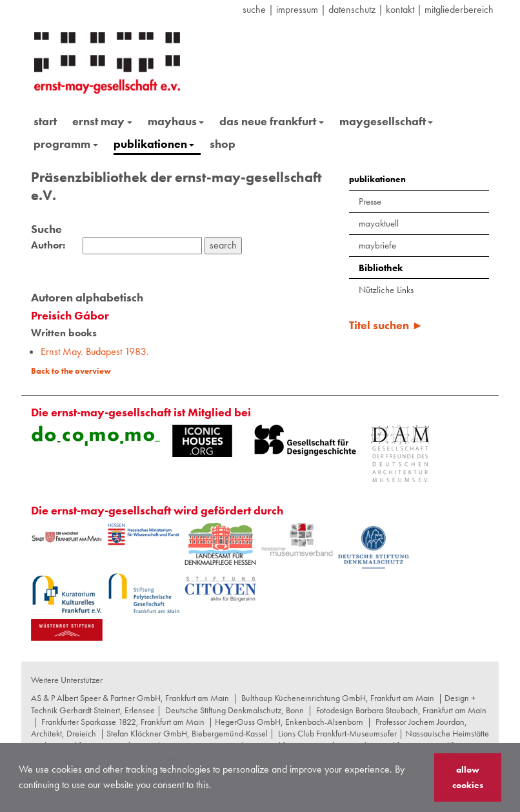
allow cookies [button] (468, 777)
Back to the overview (71, 371)
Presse (370, 201)
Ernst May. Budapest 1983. (95, 351)
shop (223, 144)
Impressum (297, 9)
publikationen (154, 144)
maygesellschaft (386, 121)
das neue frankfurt (272, 121)
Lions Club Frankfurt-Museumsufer (337, 733)
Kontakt (400, 9)
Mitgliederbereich (459, 9)
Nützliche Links (386, 290)
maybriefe (377, 245)
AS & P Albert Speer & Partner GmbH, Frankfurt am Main (130, 698)
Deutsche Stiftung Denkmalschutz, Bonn (235, 710)
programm (66, 144)
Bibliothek (381, 268)
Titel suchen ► (386, 325)
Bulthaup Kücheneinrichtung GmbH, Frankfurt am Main (338, 698)
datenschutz (352, 9)
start (45, 121)
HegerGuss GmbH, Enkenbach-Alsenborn (289, 722)
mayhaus (176, 121)
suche (254, 9)
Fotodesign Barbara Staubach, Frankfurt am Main (401, 710)
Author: (48, 245)
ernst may (102, 121)
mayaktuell (379, 223)
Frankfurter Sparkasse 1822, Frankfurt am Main (123, 722)
